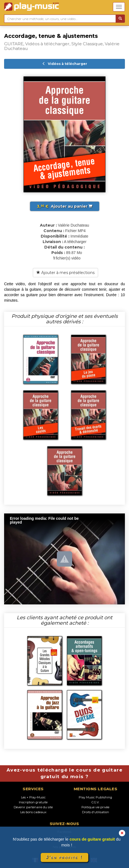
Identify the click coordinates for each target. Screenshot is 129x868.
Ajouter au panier (65, 206)
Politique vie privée (95, 807)
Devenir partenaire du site (33, 807)
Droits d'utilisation (96, 812)
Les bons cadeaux (33, 812)
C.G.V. (96, 802)
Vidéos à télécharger (65, 64)
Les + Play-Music (33, 797)
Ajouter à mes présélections (65, 273)
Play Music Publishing (95, 797)
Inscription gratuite (33, 802)
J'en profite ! (64, 857)
